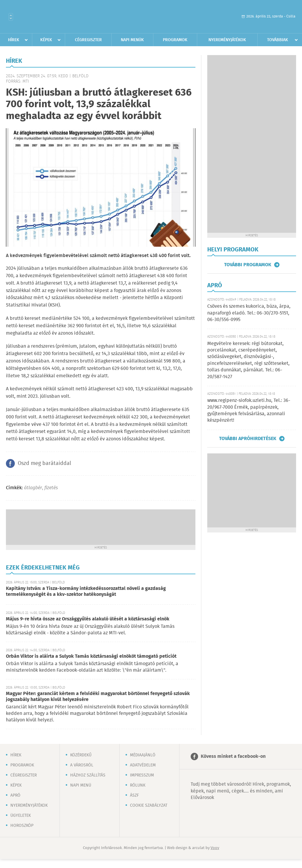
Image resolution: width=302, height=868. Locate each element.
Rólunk (138, 785)
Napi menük (132, 40)
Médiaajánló (143, 755)
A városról (82, 765)
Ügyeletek (21, 816)
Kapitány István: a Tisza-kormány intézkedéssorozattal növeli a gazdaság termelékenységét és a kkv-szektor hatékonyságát (86, 592)
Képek (46, 40)
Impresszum (142, 775)
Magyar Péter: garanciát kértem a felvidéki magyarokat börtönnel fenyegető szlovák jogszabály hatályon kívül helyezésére (98, 697)
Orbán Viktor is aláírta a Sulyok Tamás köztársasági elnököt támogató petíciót (91, 656)
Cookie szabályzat (149, 806)
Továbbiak (278, 40)
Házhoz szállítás (88, 775)
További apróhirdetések (248, 439)
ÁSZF (134, 795)
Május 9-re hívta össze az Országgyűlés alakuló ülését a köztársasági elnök (88, 619)
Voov (215, 848)
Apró (15, 795)
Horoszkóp (22, 826)
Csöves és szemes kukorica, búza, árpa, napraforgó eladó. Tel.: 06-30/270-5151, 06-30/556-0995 (249, 313)
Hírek (14, 40)
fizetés (51, 488)
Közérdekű (81, 755)
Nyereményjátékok (227, 40)
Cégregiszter (88, 40)
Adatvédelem (143, 765)
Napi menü (81, 785)
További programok (248, 265)
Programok (175, 40)
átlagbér (33, 488)
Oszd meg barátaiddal (44, 463)
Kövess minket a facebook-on (233, 757)
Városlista (11, 17)
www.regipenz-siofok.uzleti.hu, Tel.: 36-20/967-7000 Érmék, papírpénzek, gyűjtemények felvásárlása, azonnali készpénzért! (249, 410)
